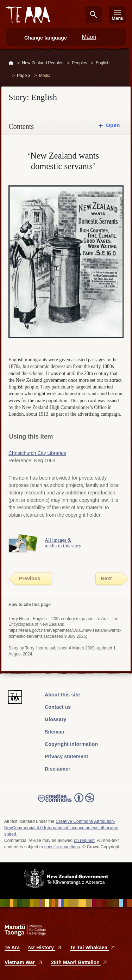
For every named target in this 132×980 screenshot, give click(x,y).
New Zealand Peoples (42, 63)
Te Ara (12, 948)
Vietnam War (24, 962)
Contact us (58, 707)
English (103, 63)
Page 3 (24, 76)
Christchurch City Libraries (37, 453)
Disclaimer (58, 769)
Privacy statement (66, 756)
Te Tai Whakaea (93, 948)
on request (84, 841)
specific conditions (62, 847)
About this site (62, 695)
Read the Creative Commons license (66, 803)
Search (94, 14)
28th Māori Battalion (79, 962)
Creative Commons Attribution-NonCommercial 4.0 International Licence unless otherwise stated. (61, 828)
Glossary (56, 719)
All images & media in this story (63, 543)
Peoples (79, 63)
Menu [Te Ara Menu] (118, 18)
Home (11, 63)
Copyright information (71, 744)
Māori (89, 37)
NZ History (45, 948)
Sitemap (55, 732)
